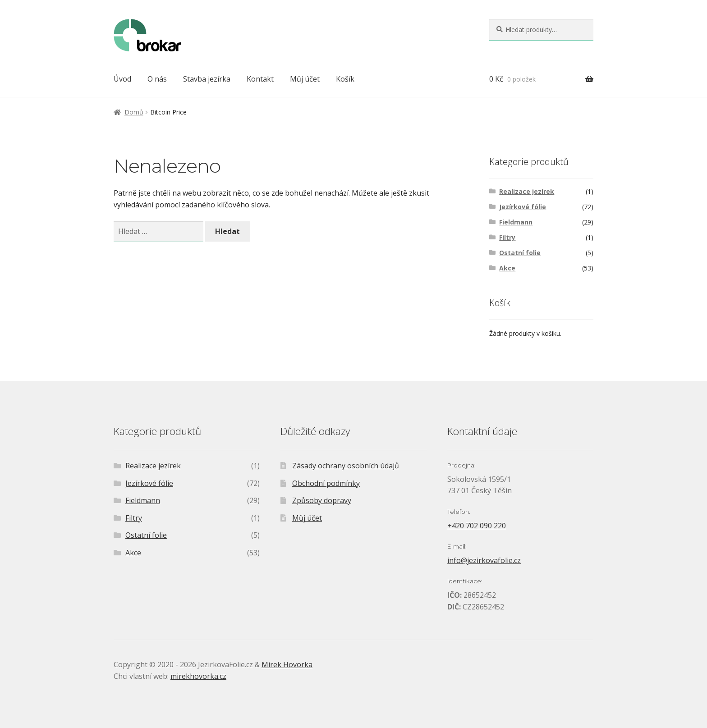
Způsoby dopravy (322, 500)
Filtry (507, 237)
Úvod (122, 79)
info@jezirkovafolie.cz (484, 560)
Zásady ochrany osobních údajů (346, 466)
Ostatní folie (520, 253)
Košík (345, 79)
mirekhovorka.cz (198, 676)
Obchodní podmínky (326, 483)
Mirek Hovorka (287, 664)
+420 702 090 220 (477, 526)
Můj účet (305, 79)
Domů (134, 112)
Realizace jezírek (527, 191)
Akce (507, 268)
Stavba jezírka (207, 79)
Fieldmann (516, 222)
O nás (157, 79)
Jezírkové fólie (523, 207)
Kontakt (260, 79)
